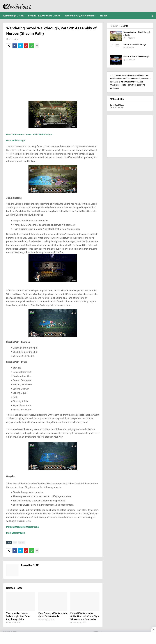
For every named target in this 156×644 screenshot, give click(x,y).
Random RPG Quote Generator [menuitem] (80, 16)
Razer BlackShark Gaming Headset (117, 106)
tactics (22, 542)
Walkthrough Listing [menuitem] (13, 16)
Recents (124, 26)
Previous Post (11, 631)
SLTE (11, 39)
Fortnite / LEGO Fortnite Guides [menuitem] (44, 16)
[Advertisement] (53, 73)
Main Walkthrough (16, 141)
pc (18, 39)
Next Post (97, 631)
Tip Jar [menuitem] (103, 16)
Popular (114, 26)
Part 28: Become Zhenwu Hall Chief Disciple (29, 135)
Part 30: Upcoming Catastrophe (22, 527)
